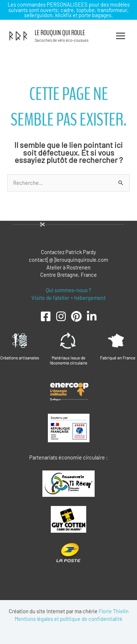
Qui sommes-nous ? (69, 290)
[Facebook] (46, 316)
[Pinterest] (76, 316)
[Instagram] (61, 316)
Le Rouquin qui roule (60, 33)
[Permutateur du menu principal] (121, 36)
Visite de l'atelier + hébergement (68, 298)
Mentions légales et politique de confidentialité (68, 619)
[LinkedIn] (92, 316)
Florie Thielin (114, 611)
